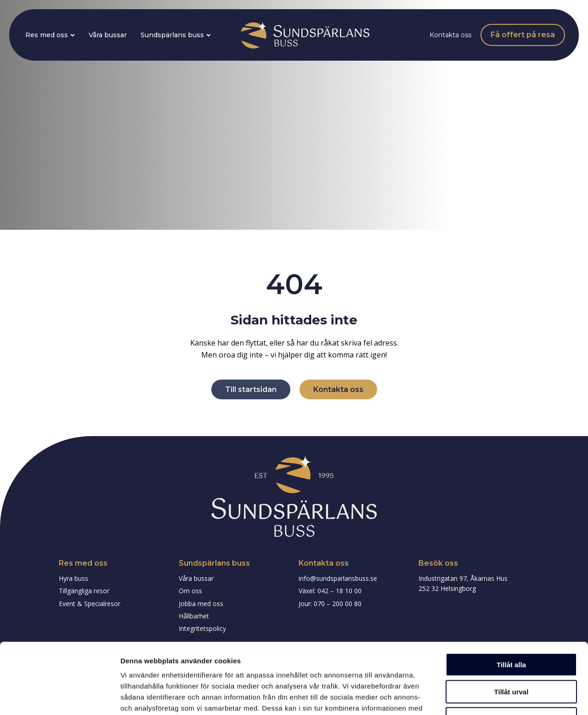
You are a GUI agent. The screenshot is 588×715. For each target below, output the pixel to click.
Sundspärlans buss (176, 35)
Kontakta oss (450, 35)
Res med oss (50, 35)
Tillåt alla (511, 594)
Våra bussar (108, 35)
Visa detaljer (499, 697)
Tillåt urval (512, 621)
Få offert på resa (523, 35)
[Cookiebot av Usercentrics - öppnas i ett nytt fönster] (59, 697)
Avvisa (511, 648)
